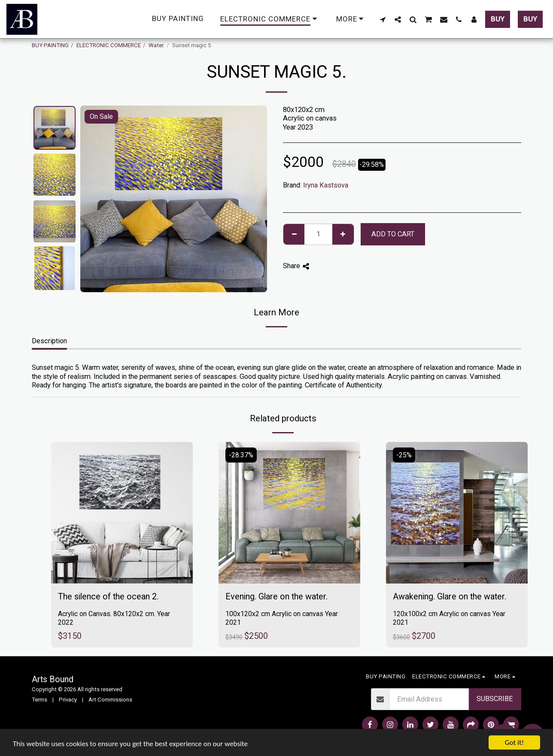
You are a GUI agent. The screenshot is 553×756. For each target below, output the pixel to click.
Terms (39, 700)
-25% (404, 455)
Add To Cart (393, 234)
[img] (122, 513)
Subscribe (495, 699)
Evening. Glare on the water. (276, 597)
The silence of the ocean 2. (108, 597)
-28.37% (241, 455)
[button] (383, 19)
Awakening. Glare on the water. (450, 597)
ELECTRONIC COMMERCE (109, 45)
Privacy (68, 700)
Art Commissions (110, 700)
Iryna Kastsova (326, 185)
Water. (156, 45)
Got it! (514, 742)
